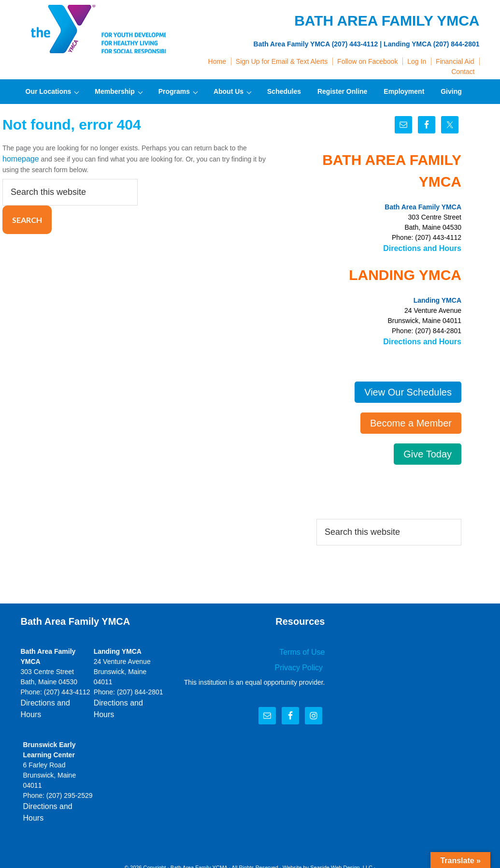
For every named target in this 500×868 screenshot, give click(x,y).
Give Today (428, 451)
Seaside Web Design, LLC (341, 839)
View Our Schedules (408, 389)
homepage (18, 158)
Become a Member (411, 420)
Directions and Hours (427, 248)
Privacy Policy (303, 662)
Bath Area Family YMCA (93, 29)
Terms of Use (305, 648)
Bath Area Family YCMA (199, 839)
